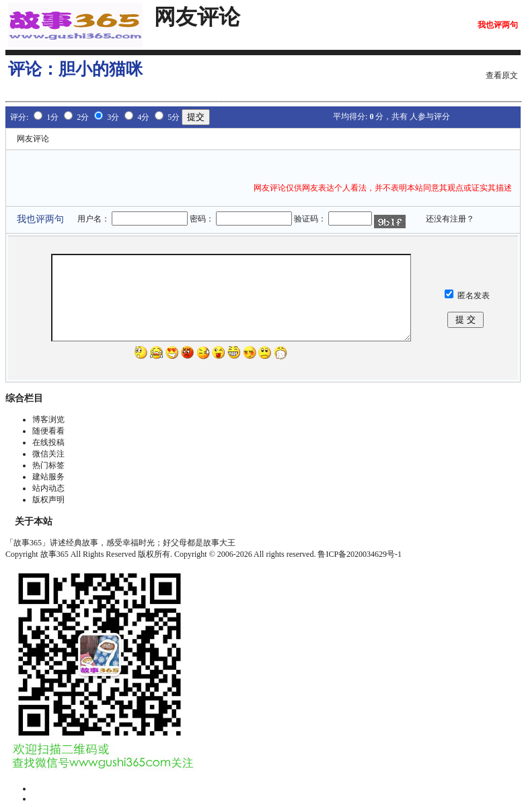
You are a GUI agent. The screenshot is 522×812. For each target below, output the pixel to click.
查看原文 (502, 75)
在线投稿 (48, 442)
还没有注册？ (450, 219)
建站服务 (48, 477)
